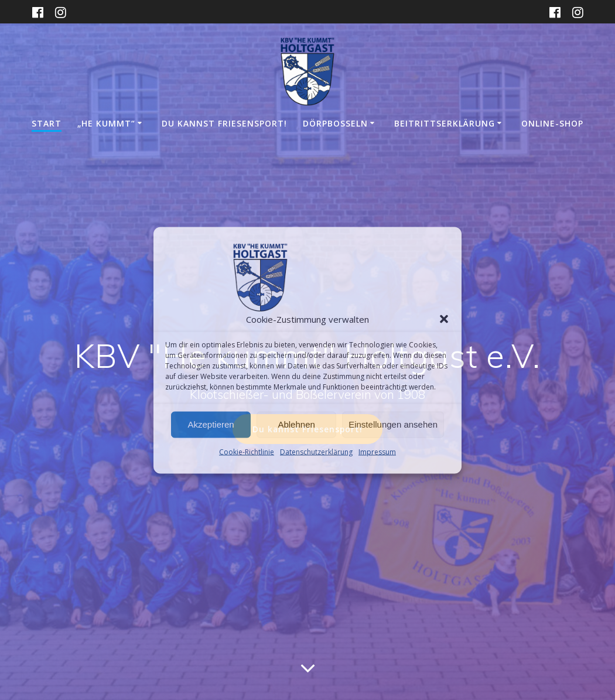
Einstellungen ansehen (393, 424)
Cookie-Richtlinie (247, 451)
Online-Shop (552, 123)
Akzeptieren (211, 424)
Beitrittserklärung (445, 123)
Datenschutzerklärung (316, 451)
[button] (444, 319)
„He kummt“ (106, 123)
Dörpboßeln (335, 123)
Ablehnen (296, 424)
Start (47, 123)
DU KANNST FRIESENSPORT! (224, 123)
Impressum (377, 451)
